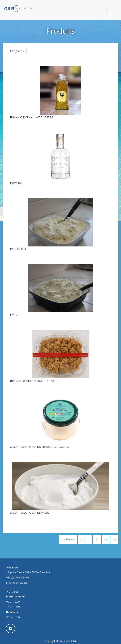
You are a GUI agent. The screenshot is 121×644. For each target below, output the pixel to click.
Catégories (17, 51)
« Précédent (68, 539)
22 (106, 539)
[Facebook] (11, 628)
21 (97, 539)
